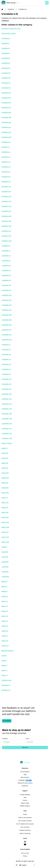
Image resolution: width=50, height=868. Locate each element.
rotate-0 (4, 547)
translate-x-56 (6, 117)
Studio (25, 815)
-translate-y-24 (6, 399)
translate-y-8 (6, 177)
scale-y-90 (5, 512)
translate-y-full (6, 241)
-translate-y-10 (6, 379)
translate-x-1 (6, 43)
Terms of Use (25, 853)
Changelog (21, 780)
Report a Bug (25, 803)
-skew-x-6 (5, 626)
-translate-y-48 (7, 414)
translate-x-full (6, 137)
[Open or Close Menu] (47, 3)
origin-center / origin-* (9, 33)
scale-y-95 (5, 517)
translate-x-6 (6, 68)
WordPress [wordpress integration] (25, 786)
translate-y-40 (6, 211)
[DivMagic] (12, 3)
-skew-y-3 (5, 636)
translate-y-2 (6, 152)
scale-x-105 (5, 478)
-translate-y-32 (7, 404)
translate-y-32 (6, 206)
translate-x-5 (6, 63)
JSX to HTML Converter (25, 821)
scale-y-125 (5, 537)
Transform (11, 9)
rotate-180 (5, 562)
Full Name (5, 739)
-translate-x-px (6, 330)
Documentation (25, 772)
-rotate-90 (5, 572)
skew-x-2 (4, 665)
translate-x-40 (6, 108)
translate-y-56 (6, 221)
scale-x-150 (5, 493)
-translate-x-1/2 (6, 335)
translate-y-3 (6, 157)
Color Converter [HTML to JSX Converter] (25, 827)
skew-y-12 (5, 616)
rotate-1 (4, 656)
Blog (25, 775)
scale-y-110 (5, 532)
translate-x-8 (23, 9)
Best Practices (25, 778)
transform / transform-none (11, 29)
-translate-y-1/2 (7, 433)
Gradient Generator (25, 831)
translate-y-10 (6, 182)
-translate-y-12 (6, 384)
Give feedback (7, 721)
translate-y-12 (6, 187)
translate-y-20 (6, 196)
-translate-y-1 (6, 345)
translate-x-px (6, 127)
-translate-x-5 (6, 266)
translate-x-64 (6, 122)
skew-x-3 (4, 586)
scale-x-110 (5, 483)
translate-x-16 (6, 88)
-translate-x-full (7, 340)
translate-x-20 (6, 93)
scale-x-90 (5, 463)
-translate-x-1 (6, 246)
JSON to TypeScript (25, 834)
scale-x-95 (5, 468)
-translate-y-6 (6, 369)
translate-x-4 (6, 58)
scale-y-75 (5, 507)
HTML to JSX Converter (25, 818)
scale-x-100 (5, 473)
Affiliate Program (25, 806)
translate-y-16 (6, 191)
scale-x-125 (5, 488)
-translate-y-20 (7, 394)
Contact (25, 801)
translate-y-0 (6, 142)
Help (25, 798)
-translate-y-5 (6, 364)
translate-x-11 (6, 685)
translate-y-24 (6, 201)
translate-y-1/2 (6, 236)
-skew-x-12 (5, 631)
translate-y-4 (6, 162)
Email (27, 739)
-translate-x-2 (6, 251)
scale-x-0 (4, 448)
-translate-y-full (7, 438)
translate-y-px (6, 231)
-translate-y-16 (6, 389)
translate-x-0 (6, 38)
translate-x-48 (6, 112)
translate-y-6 (6, 172)
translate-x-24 (6, 98)
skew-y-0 (5, 601)
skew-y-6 (5, 611)
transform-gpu (6, 680)
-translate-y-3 (6, 354)
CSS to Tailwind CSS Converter (25, 824)
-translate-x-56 (6, 320)
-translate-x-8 (6, 275)
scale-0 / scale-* (7, 443)
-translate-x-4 (6, 261)
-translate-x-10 (6, 280)
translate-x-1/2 (6, 132)
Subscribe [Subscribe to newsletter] (25, 747)
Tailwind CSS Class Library (25, 783)
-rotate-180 (5, 577)
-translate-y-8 (6, 374)
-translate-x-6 (6, 270)
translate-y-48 (6, 216)
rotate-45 (5, 552)
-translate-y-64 (7, 424)
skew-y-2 (4, 675)
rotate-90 (5, 557)
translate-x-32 (6, 103)
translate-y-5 (6, 167)
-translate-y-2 (6, 349)
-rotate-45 (5, 567)
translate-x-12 (6, 83)
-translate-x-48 (6, 315)
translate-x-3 (6, 53)
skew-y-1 (4, 670)
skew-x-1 (4, 660)
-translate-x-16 (6, 290)
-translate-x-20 (6, 295)
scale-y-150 (5, 542)
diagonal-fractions (8, 651)
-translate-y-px (6, 428)
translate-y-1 (6, 147)
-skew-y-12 (5, 646)
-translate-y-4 (6, 359)
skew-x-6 (4, 591)
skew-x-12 (5, 596)
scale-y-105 (5, 527)
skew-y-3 (5, 606)
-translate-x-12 (6, 285)
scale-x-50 (5, 453)
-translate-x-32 (6, 305)
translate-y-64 (6, 226)
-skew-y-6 (5, 641)
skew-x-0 (4, 582)
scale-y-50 (5, 503)
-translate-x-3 (6, 256)
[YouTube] (25, 844)
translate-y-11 (6, 690)
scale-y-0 (5, 498)
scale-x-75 (5, 458)
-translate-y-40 (7, 409)
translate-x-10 (6, 78)
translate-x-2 (6, 48)
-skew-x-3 (5, 621)
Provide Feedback (25, 795)
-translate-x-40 (6, 310)
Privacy (25, 856)
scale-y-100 (5, 522)
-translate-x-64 (6, 325)
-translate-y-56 (7, 419)
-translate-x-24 (6, 300)
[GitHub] (25, 842)
